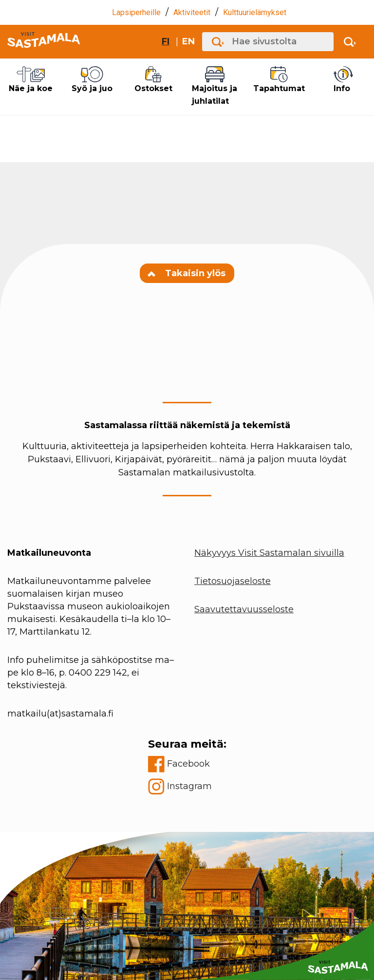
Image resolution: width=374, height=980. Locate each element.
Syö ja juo (92, 80)
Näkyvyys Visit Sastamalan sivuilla (269, 553)
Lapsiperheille (136, 12)
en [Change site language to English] (188, 41)
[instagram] (187, 787)
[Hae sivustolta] (268, 42)
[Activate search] (350, 42)
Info (343, 80)
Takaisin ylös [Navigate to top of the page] (187, 273)
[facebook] (187, 764)
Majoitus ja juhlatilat (215, 86)
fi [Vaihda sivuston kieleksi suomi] (166, 41)
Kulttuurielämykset (255, 12)
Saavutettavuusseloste (244, 609)
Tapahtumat (279, 80)
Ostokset (153, 80)
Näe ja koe (31, 80)
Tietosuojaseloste (233, 581)
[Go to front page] (44, 42)
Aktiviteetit (192, 12)
